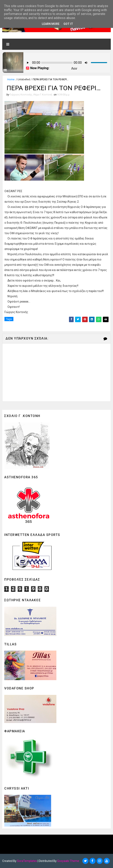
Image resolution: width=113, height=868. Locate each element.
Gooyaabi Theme (68, 861)
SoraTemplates (27, 861)
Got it (68, 24)
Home (11, 79)
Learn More (51, 24)
